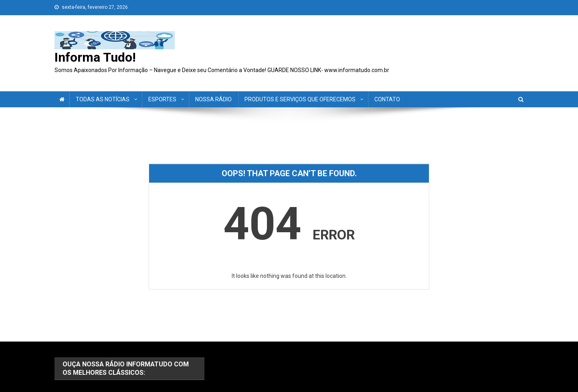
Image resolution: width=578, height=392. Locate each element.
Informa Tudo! (95, 57)
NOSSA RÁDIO (213, 99)
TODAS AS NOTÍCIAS (103, 99)
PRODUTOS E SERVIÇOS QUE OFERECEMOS (300, 99)
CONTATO (387, 99)
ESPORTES (162, 99)
